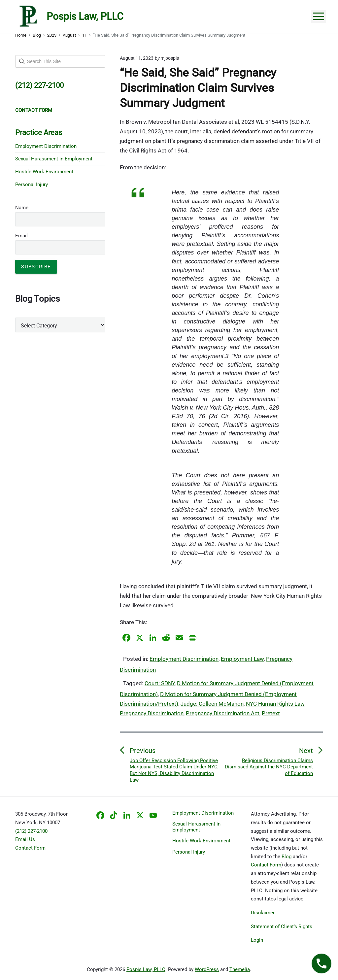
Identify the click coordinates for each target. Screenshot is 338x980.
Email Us (25, 839)
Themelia (240, 969)
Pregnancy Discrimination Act (223, 713)
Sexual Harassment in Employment (54, 159)
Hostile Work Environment (44, 172)
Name (22, 208)
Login (257, 940)
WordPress (207, 969)
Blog (287, 857)
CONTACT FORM (34, 110)
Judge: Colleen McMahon (212, 704)
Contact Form (30, 848)
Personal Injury (32, 185)
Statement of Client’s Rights (282, 927)
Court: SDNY (160, 683)
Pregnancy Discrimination (152, 713)
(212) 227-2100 (31, 831)
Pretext (271, 713)
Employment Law (242, 659)
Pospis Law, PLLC (146, 969)
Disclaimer (263, 913)
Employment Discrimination (184, 659)
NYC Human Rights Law (275, 704)
